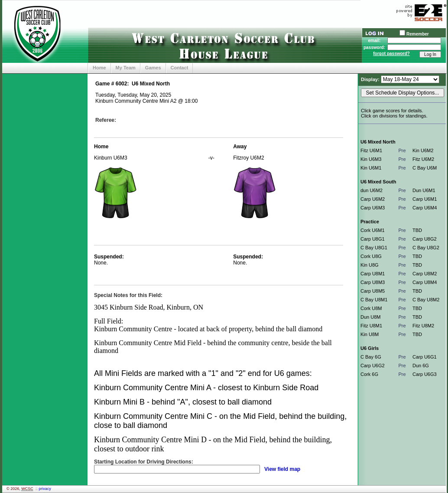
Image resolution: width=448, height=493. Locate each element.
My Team (126, 68)
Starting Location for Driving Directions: (144, 462)
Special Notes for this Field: (128, 295)
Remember (418, 34)
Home (99, 68)
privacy (45, 489)
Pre (402, 150)
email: (375, 41)
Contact (180, 68)
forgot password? (391, 54)
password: (374, 47)
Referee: (106, 120)
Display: (371, 79)
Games (153, 68)
